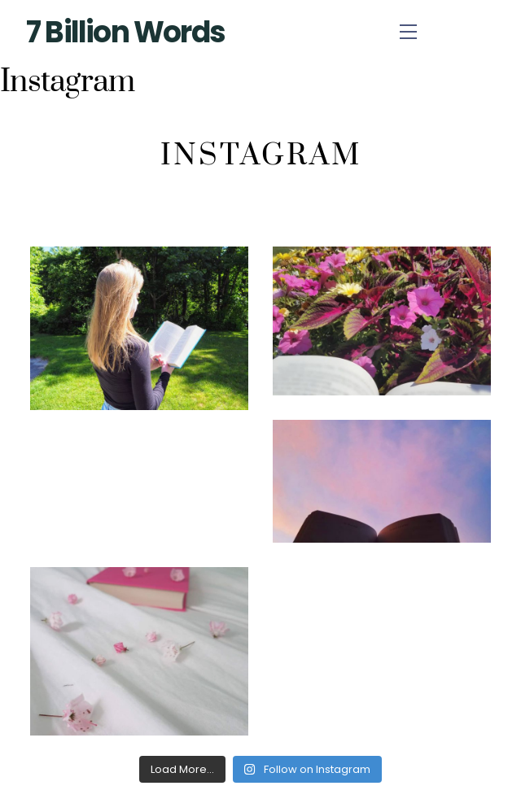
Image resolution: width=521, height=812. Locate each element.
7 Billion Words (125, 32)
